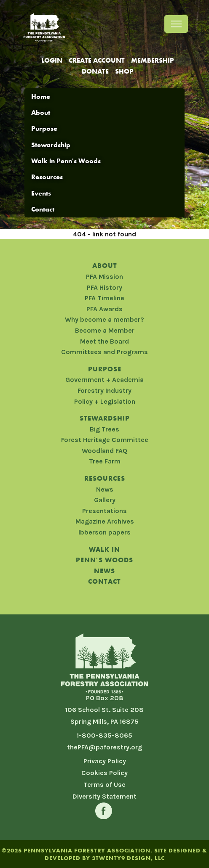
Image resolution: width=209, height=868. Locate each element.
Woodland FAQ (104, 451)
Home (41, 97)
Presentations (104, 511)
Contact (43, 209)
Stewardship (51, 145)
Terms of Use (104, 785)
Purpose (44, 128)
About (41, 112)
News (105, 489)
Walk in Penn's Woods (66, 161)
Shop (124, 71)
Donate (95, 71)
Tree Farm (105, 461)
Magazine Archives (105, 521)
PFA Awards (104, 309)
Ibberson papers (104, 532)
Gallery (105, 500)
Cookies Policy (104, 773)
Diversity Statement (104, 796)
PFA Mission (104, 277)
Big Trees (104, 429)
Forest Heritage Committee (105, 440)
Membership (153, 60)
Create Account (97, 60)
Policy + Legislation (105, 401)
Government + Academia (104, 380)
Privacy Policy (105, 761)
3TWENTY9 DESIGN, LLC (128, 858)
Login (52, 60)
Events (41, 193)
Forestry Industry (104, 390)
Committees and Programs (104, 352)
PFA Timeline (104, 298)
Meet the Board (104, 341)
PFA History (104, 287)
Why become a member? (104, 319)
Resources (47, 177)
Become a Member (105, 330)
